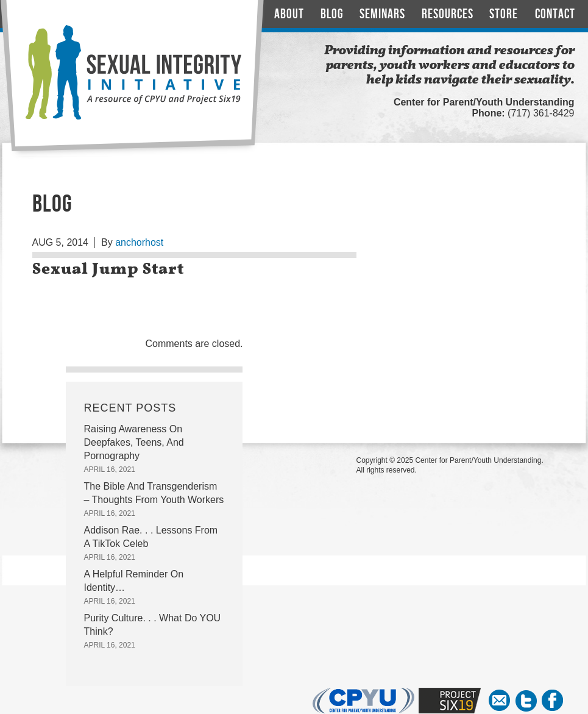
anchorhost (139, 242)
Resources (448, 14)
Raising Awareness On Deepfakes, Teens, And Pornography (134, 442)
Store (504, 14)
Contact (555, 14)
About (289, 14)
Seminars (382, 14)
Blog (332, 14)
